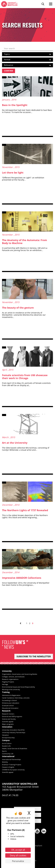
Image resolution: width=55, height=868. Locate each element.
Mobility (5, 762)
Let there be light (13, 173)
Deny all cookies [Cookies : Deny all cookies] (18, 855)
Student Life (6, 746)
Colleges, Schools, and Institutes (13, 677)
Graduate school (8, 705)
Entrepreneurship (8, 738)
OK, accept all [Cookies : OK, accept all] (18, 850)
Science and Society (9, 719)
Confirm (9, 71)
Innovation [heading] (7, 727)
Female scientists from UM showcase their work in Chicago (25, 377)
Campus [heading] (6, 740)
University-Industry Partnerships (14, 732)
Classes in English (8, 767)
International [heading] (8, 756)
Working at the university (11, 689)
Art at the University (15, 443)
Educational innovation (10, 708)
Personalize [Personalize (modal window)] (18, 861)
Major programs (8, 724)
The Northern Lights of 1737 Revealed (25, 510)
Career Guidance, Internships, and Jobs (16, 698)
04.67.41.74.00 (10, 795)
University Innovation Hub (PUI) (13, 730)
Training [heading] (6, 692)
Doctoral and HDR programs (12, 716)
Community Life (8, 754)
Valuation (5, 735)
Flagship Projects (8, 682)
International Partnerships (11, 759)
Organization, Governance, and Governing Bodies (20, 674)
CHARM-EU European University (13, 770)
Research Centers (8, 714)
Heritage (5, 684)
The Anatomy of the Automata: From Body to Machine (25, 242)
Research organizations (10, 679)
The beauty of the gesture (18, 308)
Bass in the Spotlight (15, 105)
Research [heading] (6, 711)
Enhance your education (11, 703)
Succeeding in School (9, 700)
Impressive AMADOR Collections (22, 578)
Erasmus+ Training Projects (12, 765)
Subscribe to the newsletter (34, 656)
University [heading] (7, 671)
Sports (4, 751)
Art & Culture (7, 743)
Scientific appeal (8, 722)
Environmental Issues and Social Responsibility (18, 687)
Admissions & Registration (11, 695)
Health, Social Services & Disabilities (15, 748)
